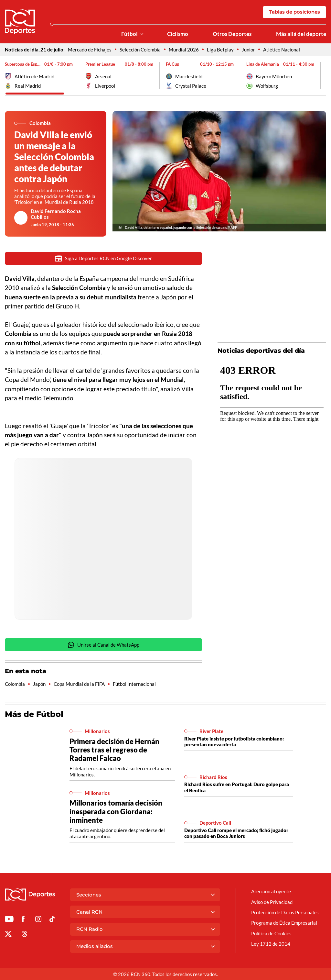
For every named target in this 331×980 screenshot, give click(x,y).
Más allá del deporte (301, 34)
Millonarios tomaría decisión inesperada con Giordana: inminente (116, 812)
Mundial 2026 (184, 50)
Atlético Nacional (282, 50)
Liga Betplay (220, 50)
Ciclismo (178, 34)
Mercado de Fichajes (90, 50)
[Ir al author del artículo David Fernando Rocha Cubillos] (21, 218)
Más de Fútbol (34, 715)
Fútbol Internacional (134, 685)
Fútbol (129, 34)
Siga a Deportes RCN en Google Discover (103, 258)
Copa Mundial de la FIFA (79, 685)
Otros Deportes (232, 34)
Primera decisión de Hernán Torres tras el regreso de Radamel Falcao (114, 750)
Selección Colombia (140, 50)
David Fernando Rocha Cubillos (56, 214)
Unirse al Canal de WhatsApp (103, 646)
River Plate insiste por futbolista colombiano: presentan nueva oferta (234, 742)
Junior (248, 50)
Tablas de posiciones (294, 12)
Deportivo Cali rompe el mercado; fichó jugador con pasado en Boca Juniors (236, 834)
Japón (39, 685)
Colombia (15, 685)
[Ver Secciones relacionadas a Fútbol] (142, 34)
